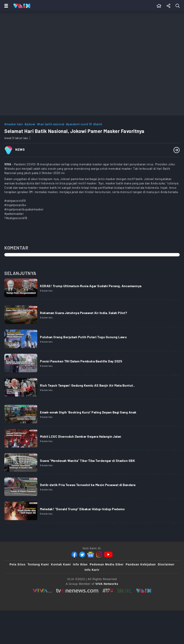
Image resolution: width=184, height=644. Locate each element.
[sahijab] (125, 591)
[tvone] (77, 591)
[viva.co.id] (42, 591)
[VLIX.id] (144, 591)
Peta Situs (18, 564)
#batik (98, 124)
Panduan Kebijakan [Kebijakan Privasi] (141, 564)
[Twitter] (82, 554)
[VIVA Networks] (107, 584)
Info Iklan (80, 564)
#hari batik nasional (51, 124)
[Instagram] (99, 554)
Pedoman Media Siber (107, 564)
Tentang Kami (38, 564)
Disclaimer (166, 564)
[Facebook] (74, 554)
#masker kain (14, 124)
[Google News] (91, 554)
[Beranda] (159, 6)
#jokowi (30, 124)
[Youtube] (108, 554)
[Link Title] (92, 289)
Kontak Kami (61, 564)
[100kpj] (108, 591)
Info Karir (92, 570)
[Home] (22, 6)
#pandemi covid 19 (79, 124)
